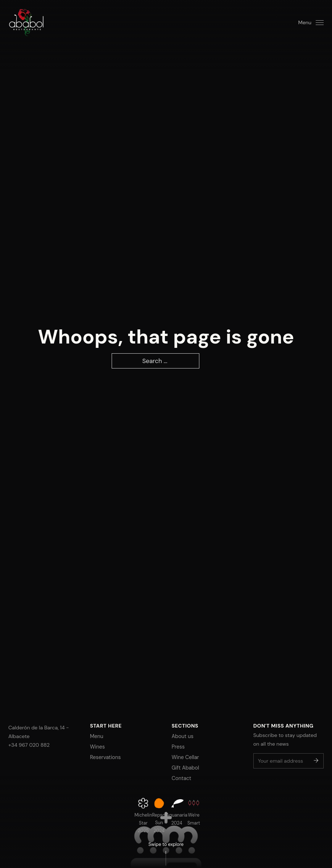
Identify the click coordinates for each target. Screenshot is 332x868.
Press (178, 747)
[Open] (311, 22)
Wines (97, 747)
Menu (97, 736)
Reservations (105, 757)
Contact (181, 778)
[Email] (289, 761)
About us (182, 736)
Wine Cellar (185, 757)
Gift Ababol (185, 768)
